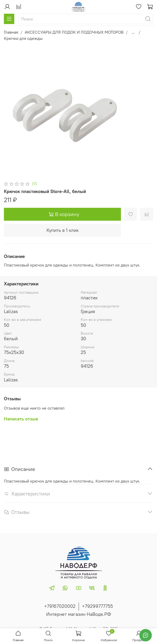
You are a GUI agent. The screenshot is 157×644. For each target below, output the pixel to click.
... (133, 32)
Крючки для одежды (23, 38)
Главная (11, 32)
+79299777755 (97, 606)
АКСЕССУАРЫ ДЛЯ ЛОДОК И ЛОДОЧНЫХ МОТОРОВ (74, 32)
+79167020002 (60, 606)
